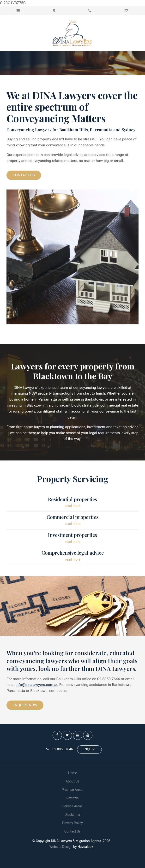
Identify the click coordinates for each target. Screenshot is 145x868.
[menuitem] (72, 773)
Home (72, 773)
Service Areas (73, 806)
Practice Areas (72, 790)
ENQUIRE (89, 749)
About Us (73, 781)
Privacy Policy (72, 823)
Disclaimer (72, 815)
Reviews (72, 798)
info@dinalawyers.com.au (37, 685)
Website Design (61, 847)
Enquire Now (25, 705)
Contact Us (24, 175)
